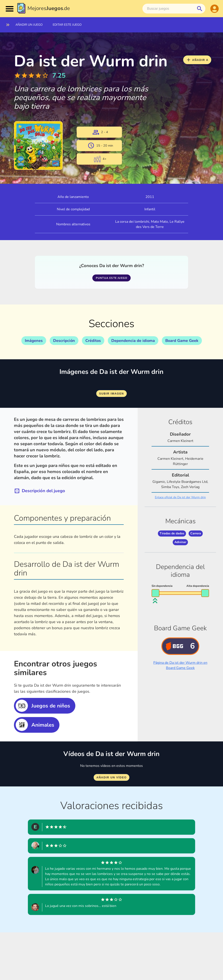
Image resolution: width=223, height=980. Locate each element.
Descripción (64, 341)
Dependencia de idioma (133, 341)
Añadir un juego (29, 25)
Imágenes (34, 341)
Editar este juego (67, 25)
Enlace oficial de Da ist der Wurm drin (180, 497)
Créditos (93, 341)
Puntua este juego (111, 278)
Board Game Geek (182, 341)
